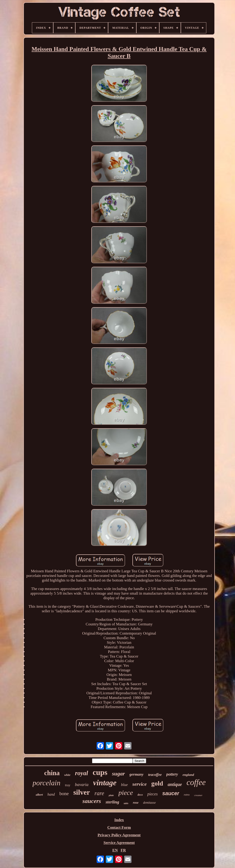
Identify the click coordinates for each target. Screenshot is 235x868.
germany (136, 774)
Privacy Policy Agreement (119, 835)
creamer (198, 795)
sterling (112, 802)
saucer (171, 793)
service (140, 784)
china (52, 773)
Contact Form (119, 827)
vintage (105, 783)
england (188, 775)
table (126, 803)
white (67, 775)
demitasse (149, 803)
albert (39, 795)
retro (187, 795)
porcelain (46, 783)
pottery (172, 774)
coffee (196, 782)
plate (111, 795)
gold (157, 783)
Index (119, 820)
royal (82, 773)
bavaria (82, 784)
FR (123, 850)
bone (64, 794)
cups (100, 772)
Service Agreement (119, 843)
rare (99, 793)
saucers (92, 801)
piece (126, 793)
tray (68, 785)
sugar (118, 774)
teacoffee (155, 775)
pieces (152, 794)
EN (115, 850)
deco (140, 795)
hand (51, 794)
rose (136, 803)
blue (124, 785)
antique (175, 784)
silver (82, 792)
